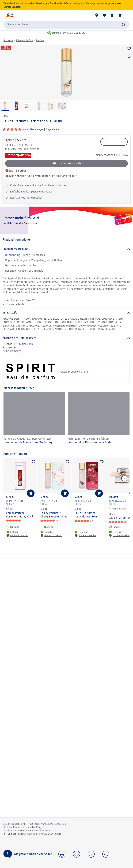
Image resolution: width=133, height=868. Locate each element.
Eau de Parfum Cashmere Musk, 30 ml (20, 515)
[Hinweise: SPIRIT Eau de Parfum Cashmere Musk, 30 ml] (13, 527)
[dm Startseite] (10, 15)
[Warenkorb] (120, 15)
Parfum (40, 41)
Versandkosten (58, 824)
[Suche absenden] (123, 25)
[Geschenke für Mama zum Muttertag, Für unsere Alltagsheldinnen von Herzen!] (34, 420)
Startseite (8, 41)
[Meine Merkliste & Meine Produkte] (104, 15)
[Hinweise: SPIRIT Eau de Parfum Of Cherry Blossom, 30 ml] (47, 527)
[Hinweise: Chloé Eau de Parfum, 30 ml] (115, 527)
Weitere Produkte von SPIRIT (49, 372)
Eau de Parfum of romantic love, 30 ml (86, 515)
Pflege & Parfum (25, 41)
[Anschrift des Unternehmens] (66, 338)
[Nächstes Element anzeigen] (124, 479)
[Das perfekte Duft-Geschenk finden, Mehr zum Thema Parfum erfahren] (99, 420)
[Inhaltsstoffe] (66, 313)
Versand (35, 149)
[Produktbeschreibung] (66, 249)
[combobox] (66, 25)
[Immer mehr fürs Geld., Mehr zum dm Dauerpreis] (66, 220)
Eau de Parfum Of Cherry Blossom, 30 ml (54, 515)
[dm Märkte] (97, 15)
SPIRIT (7, 116)
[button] (127, 15)
